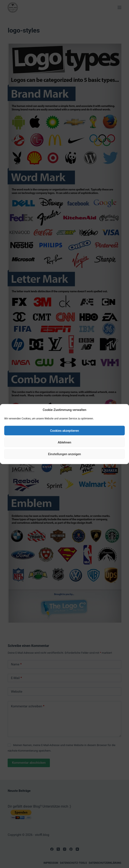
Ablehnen (64, 442)
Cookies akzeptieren (64, 430)
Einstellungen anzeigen (65, 454)
